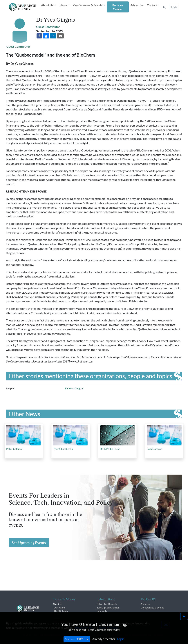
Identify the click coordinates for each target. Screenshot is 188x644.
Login (174, 7)
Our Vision (59, 608)
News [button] (64, 5)
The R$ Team (61, 611)
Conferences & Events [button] (88, 5)
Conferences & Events (152, 608)
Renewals (102, 611)
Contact (152, 5)
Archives (145, 604)
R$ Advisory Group (64, 615)
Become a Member (118, 7)
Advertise (137, 5)
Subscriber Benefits (107, 604)
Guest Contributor (18, 46)
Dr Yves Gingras (74, 388)
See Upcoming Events (29, 543)
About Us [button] (47, 5)
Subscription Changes (108, 608)
